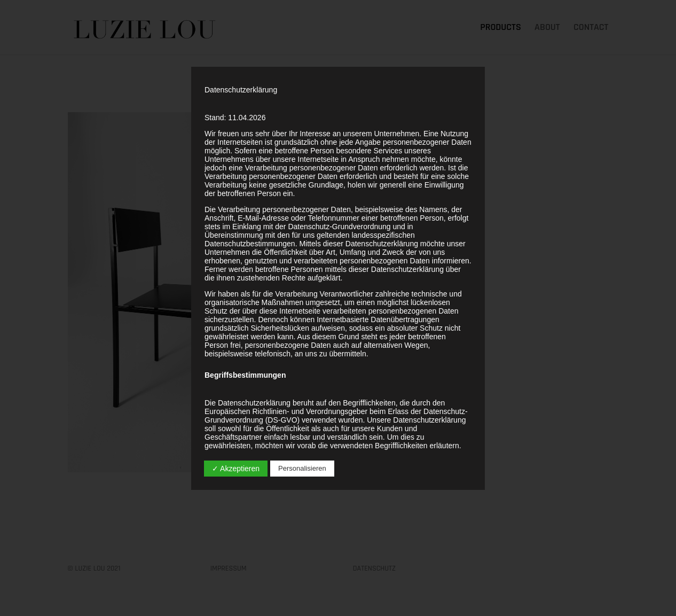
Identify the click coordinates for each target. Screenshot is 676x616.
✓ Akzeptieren (236, 469)
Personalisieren (302, 468)
